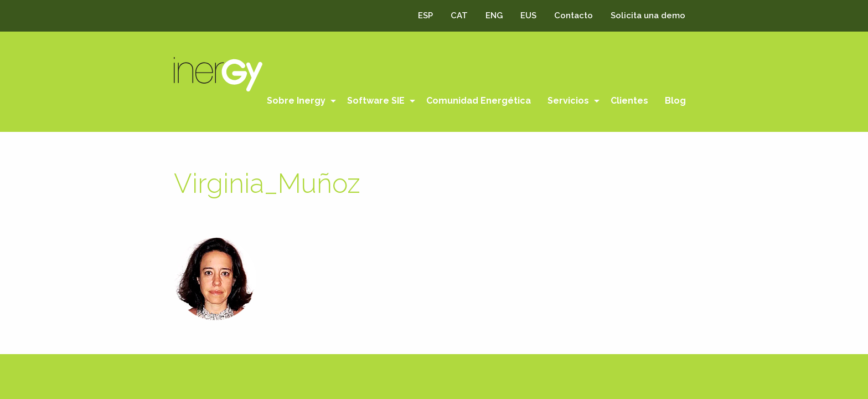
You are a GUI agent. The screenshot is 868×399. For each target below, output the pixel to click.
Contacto (573, 16)
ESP (425, 16)
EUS (528, 16)
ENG (494, 16)
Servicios (568, 101)
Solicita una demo (648, 16)
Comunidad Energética (479, 101)
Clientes (629, 101)
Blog (675, 101)
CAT (459, 16)
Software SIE (376, 101)
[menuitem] (299, 101)
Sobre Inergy (296, 101)
